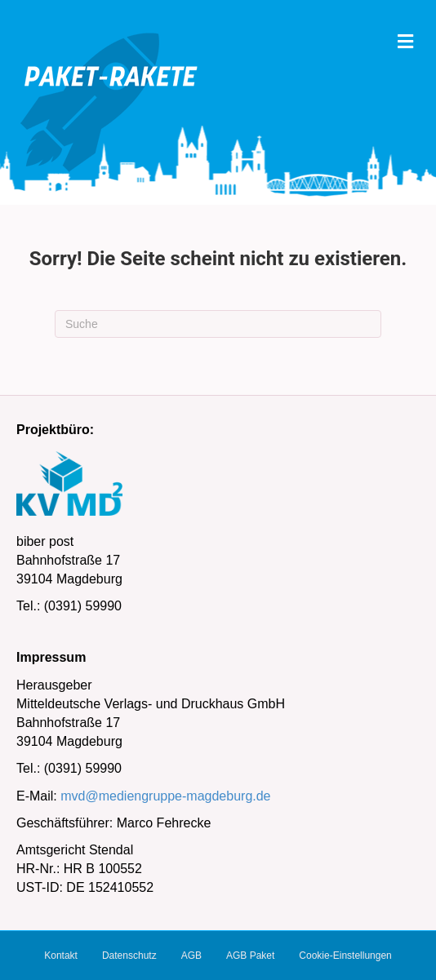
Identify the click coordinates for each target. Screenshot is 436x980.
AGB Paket (250, 956)
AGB (191, 956)
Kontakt (61, 956)
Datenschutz (129, 956)
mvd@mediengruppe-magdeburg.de (165, 796)
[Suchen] (218, 324)
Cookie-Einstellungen (345, 956)
